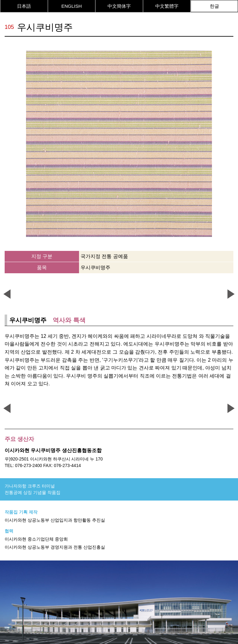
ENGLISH (72, 6)
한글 (214, 6)
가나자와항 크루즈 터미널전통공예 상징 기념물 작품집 (33, 489)
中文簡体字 (119, 6)
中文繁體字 (167, 6)
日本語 (24, 6)
